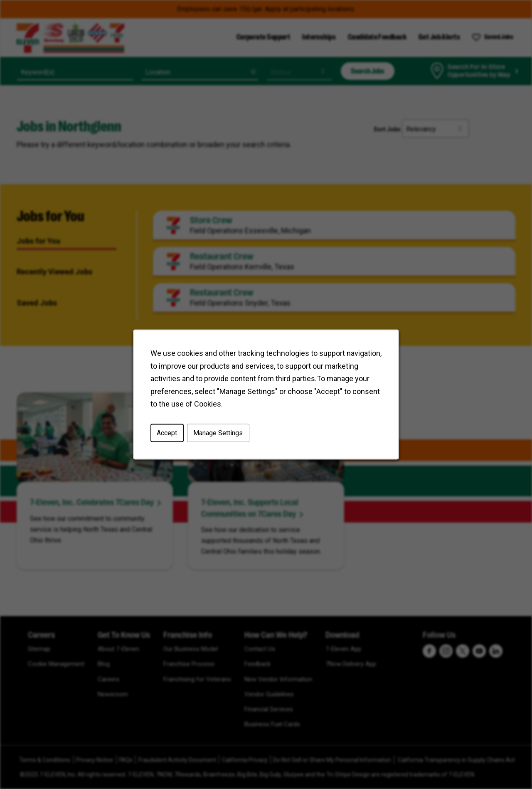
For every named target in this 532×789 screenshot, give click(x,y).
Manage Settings (219, 435)
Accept (169, 435)
